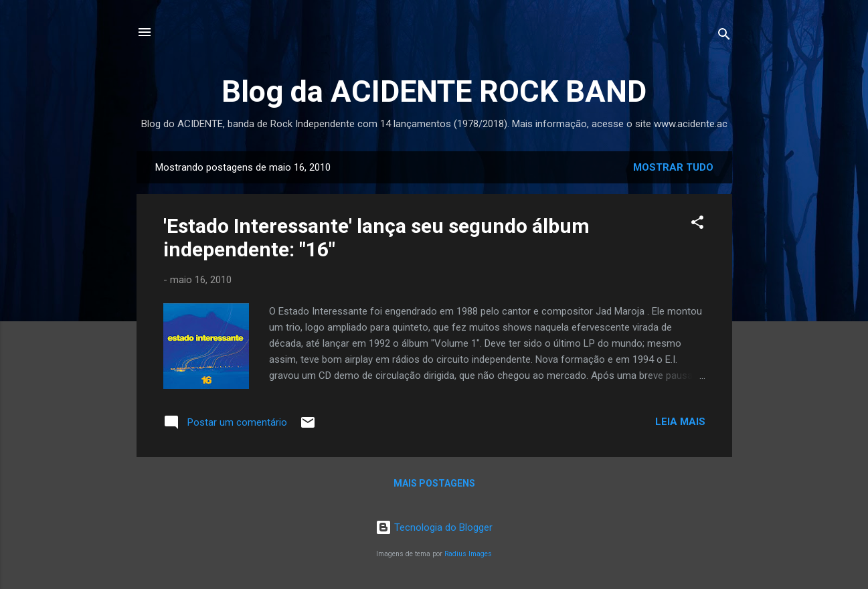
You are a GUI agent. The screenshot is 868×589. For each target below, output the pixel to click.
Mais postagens (434, 483)
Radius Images (468, 554)
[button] (697, 225)
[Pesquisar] (724, 36)
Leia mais (680, 422)
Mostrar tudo (673, 167)
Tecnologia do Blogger (434, 527)
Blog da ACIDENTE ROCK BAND (434, 91)
